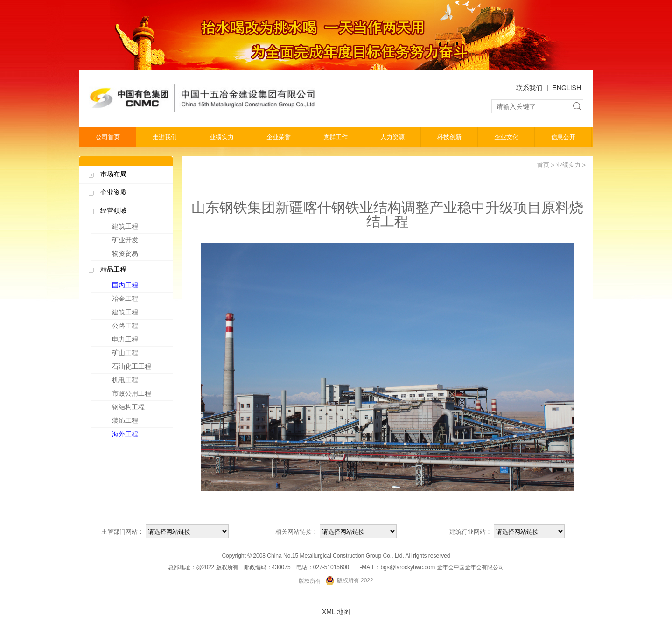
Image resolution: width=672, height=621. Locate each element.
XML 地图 (336, 612)
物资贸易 (125, 253)
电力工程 (140, 341)
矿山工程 (140, 355)
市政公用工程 (140, 395)
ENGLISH (567, 88)
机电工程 (140, 382)
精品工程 (113, 269)
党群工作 (336, 137)
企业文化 (506, 137)
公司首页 (108, 137)
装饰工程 (140, 422)
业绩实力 (222, 137)
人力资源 (392, 137)
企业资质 (113, 192)
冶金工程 (140, 300)
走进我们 (165, 137)
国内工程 (140, 287)
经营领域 (113, 210)
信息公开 (563, 137)
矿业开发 (125, 240)
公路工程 (140, 328)
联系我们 (529, 88)
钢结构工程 (140, 409)
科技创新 (449, 137)
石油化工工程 (140, 368)
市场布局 (113, 174)
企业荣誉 (279, 137)
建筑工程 (125, 226)
